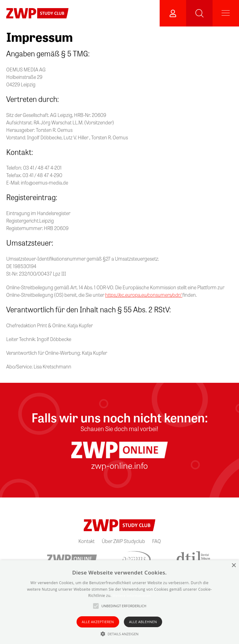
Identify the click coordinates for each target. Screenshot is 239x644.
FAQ (157, 541)
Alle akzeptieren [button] (98, 622)
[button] (120, 634)
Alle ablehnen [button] (143, 622)
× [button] (234, 566)
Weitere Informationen (131, 596)
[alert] (119, 602)
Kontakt (87, 541)
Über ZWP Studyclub (123, 541)
